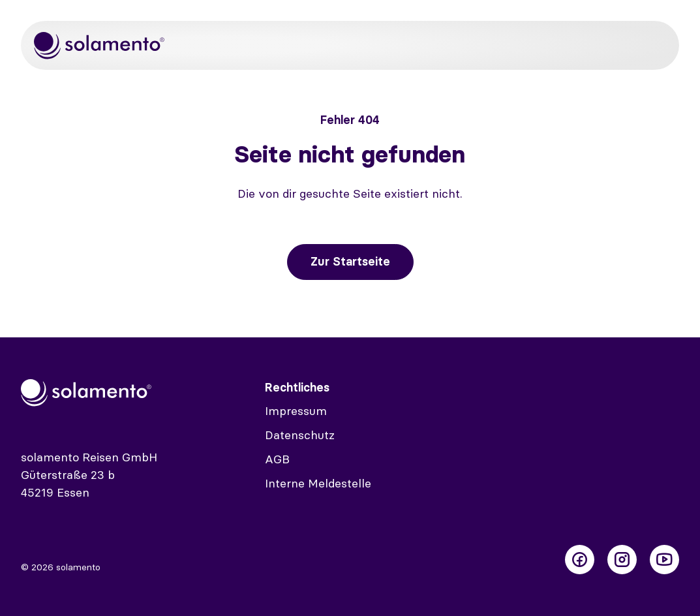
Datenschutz (300, 435)
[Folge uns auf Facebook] (580, 560)
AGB (277, 459)
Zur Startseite (350, 261)
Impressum (296, 411)
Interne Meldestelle (318, 483)
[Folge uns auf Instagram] (622, 560)
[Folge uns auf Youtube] (664, 560)
